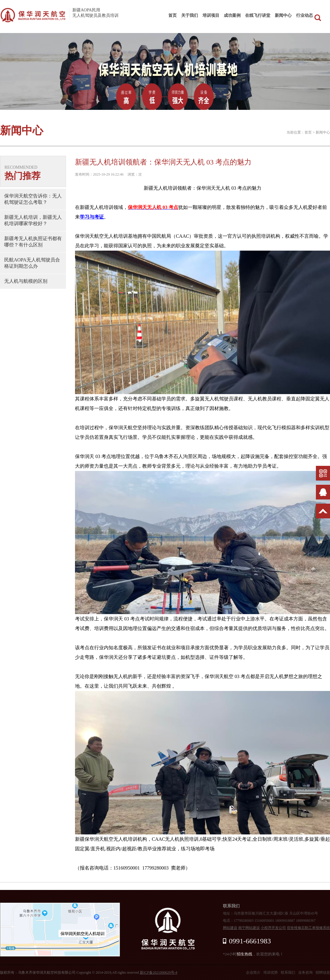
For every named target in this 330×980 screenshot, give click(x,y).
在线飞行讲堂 (258, 15)
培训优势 (271, 972)
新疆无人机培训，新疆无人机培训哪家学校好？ (33, 220)
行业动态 (304, 15)
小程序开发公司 (273, 928)
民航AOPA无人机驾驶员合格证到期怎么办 (32, 263)
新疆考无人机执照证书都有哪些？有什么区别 (33, 242)
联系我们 (288, 972)
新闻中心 (283, 15)
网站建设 (230, 928)
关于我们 (190, 15)
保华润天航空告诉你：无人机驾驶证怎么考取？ (33, 199)
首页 (172, 15)
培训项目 (211, 15)
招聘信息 (323, 972)
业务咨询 (305, 972)
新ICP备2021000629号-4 (159, 972)
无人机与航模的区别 (26, 281)
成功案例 (232, 15)
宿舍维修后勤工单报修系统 (308, 928)
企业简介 (253, 972)
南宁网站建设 (249, 928)
